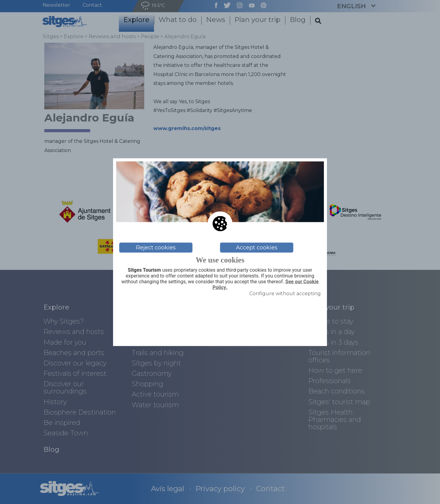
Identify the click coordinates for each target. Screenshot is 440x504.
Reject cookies (156, 248)
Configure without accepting (285, 294)
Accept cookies (257, 248)
